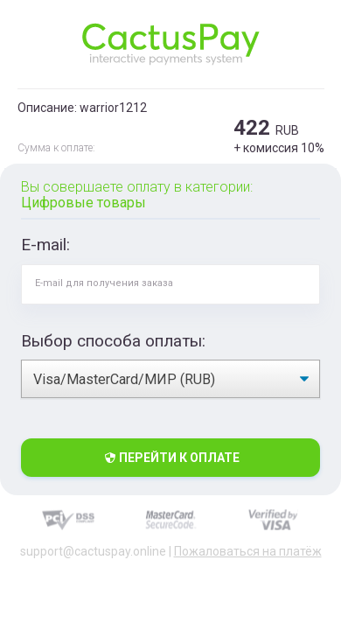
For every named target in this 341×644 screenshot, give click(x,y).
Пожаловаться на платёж (248, 551)
